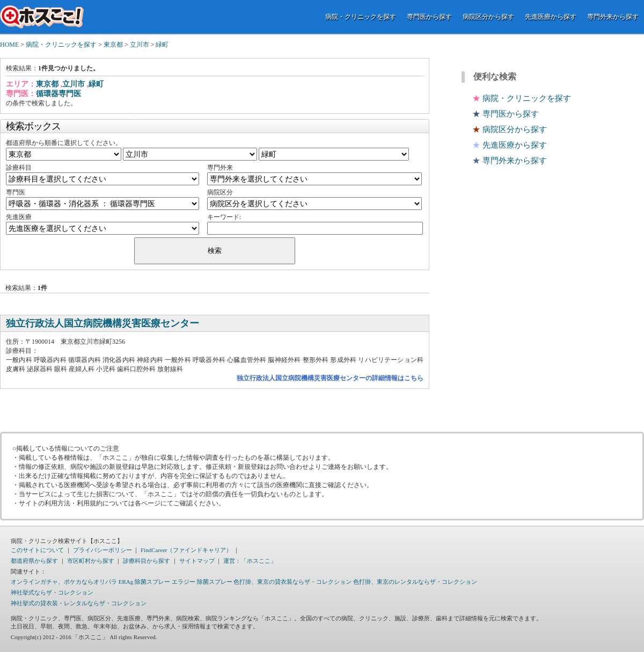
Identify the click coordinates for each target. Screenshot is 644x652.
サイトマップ (197, 561)
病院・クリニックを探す (361, 17)
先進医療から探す (551, 17)
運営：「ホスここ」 (250, 561)
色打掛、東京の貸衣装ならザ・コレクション (292, 582)
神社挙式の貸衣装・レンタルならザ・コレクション (79, 603)
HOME (9, 45)
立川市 (140, 45)
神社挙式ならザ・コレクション (52, 592)
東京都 (113, 45)
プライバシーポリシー (103, 550)
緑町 (162, 45)
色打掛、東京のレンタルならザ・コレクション (415, 582)
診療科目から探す (147, 561)
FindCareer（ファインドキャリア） (186, 550)
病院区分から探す (488, 17)
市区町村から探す (91, 561)
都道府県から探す (34, 561)
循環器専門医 (58, 94)
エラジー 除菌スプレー (202, 582)
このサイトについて (37, 550)
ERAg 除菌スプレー (144, 582)
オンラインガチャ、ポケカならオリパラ (64, 582)
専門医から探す (429, 17)
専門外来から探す (613, 17)
